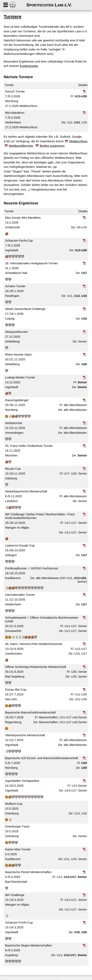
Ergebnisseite (29, 66)
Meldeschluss (78, 141)
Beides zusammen (52, 146)
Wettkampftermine (21, 146)
